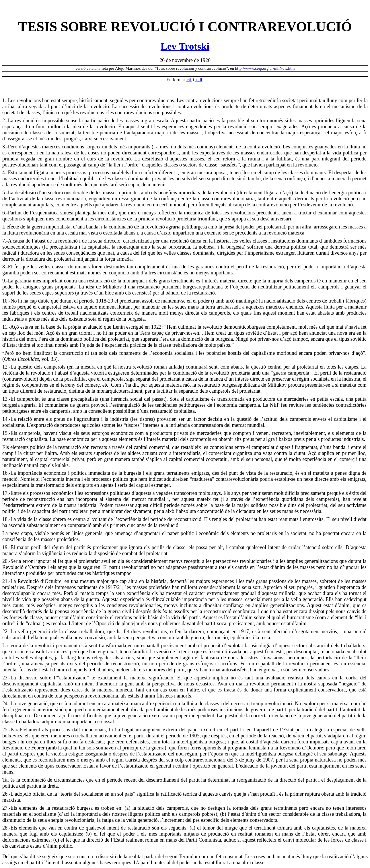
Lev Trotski (185, 46)
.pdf (199, 80)
